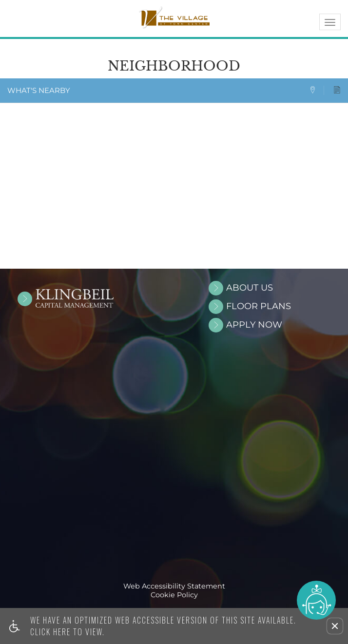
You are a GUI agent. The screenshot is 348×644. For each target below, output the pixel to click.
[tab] (317, 90)
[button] (335, 626)
